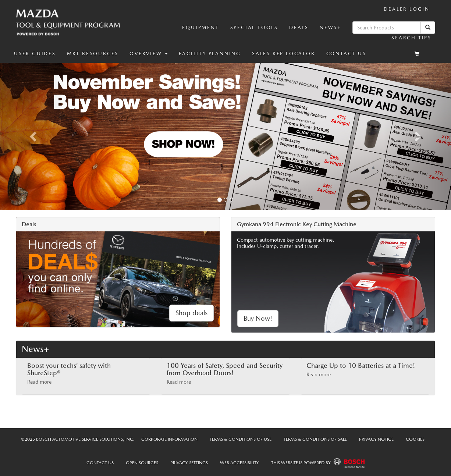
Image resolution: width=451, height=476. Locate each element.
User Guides (35, 54)
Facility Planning (210, 54)
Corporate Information (169, 439)
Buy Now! (258, 318)
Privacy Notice (376, 439)
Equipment (200, 27)
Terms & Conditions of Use (241, 439)
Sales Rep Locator (284, 54)
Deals (299, 27)
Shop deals (191, 313)
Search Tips (411, 38)
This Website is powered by (318, 463)
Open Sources (142, 463)
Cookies (415, 439)
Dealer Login (407, 9)
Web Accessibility (239, 463)
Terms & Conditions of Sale (315, 439)
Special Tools (254, 27)
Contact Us (346, 54)
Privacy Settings (189, 463)
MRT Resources (93, 54)
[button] (149, 54)
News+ (331, 27)
